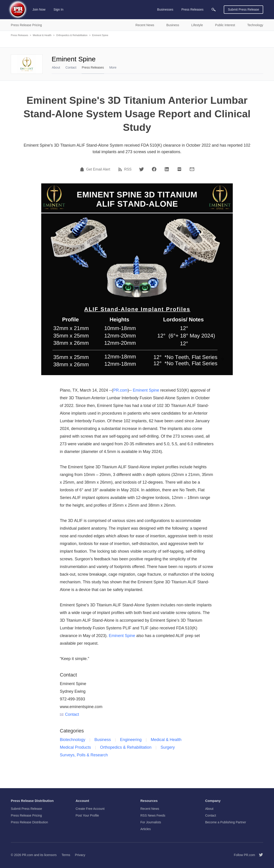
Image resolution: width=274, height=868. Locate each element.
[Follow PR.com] (259, 855)
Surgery (168, 747)
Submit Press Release (243, 9)
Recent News (150, 809)
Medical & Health (42, 35)
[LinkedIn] (167, 169)
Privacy (80, 855)
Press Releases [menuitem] (192, 9)
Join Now (39, 9)
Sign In (59, 9)
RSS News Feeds (153, 815)
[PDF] (179, 169)
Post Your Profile (87, 815)
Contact (71, 67)
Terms (66, 855)
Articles (146, 829)
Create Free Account (90, 809)
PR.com (120, 390)
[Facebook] (154, 169)
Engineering (131, 740)
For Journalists (151, 822)
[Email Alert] (83, 169)
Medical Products (75, 747)
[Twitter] (142, 169)
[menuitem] (214, 10)
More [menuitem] (113, 67)
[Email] (192, 169)
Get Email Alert (98, 169)
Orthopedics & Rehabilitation (72, 35)
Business (103, 740)
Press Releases (19, 35)
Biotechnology (73, 740)
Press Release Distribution (29, 822)
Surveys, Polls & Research (84, 755)
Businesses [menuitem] (165, 9)
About (56, 67)
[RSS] (121, 169)
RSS (128, 169)
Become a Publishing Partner (226, 822)
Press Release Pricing (26, 815)
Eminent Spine (100, 35)
